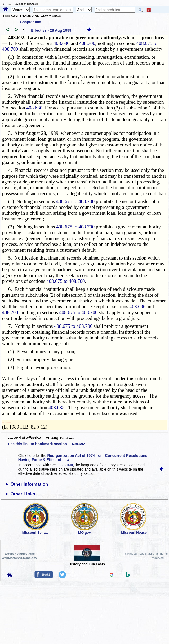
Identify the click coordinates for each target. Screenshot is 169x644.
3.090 (68, 465)
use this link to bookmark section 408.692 (47, 444)
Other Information (29, 484)
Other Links (23, 494)
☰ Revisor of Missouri (22, 4)
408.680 (62, 43)
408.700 (87, 43)
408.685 (57, 408)
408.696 (138, 307)
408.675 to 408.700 (75, 201)
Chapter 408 (30, 22)
